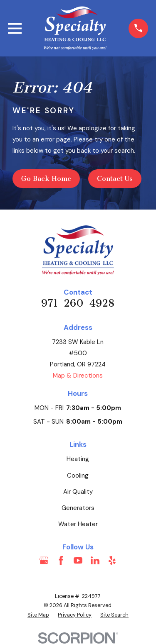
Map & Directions (78, 376)
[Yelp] (112, 560)
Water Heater (78, 524)
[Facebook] (61, 560)
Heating (78, 459)
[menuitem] (38, 615)
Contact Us (115, 179)
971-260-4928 (78, 303)
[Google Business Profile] (44, 560)
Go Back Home (46, 179)
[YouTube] (78, 560)
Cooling (78, 476)
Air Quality (78, 492)
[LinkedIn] (95, 560)
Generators (78, 508)
